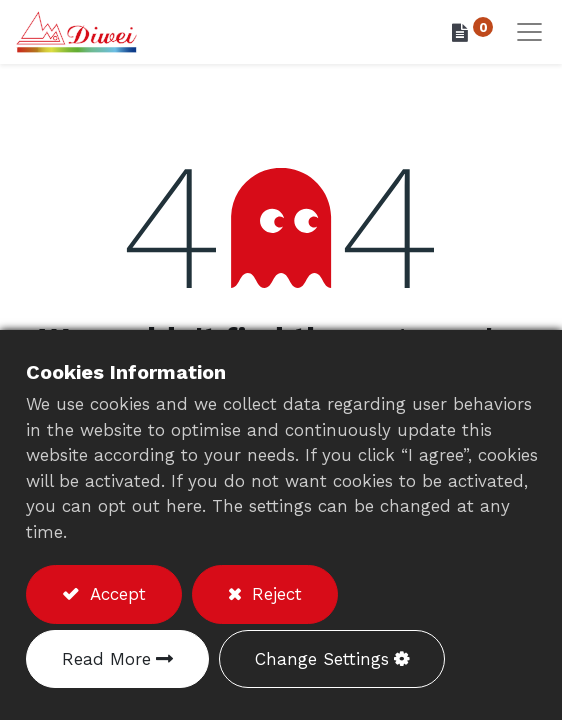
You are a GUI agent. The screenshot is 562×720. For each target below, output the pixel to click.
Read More (106, 659)
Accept (115, 594)
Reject (274, 594)
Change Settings (322, 659)
